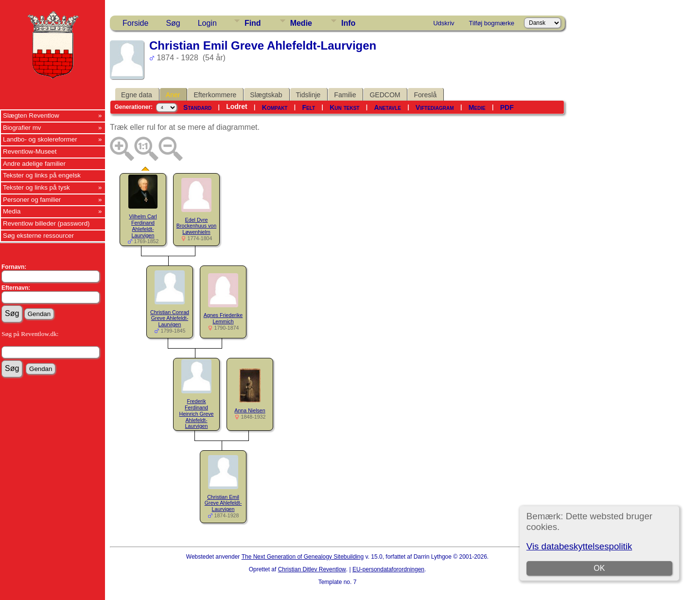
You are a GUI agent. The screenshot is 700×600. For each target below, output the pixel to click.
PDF (507, 107)
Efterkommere (215, 95)
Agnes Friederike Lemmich (223, 318)
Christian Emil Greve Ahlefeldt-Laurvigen (223, 503)
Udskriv (444, 23)
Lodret (237, 106)
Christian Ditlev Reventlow (312, 569)
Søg (173, 23)
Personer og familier (32, 200)
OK (599, 568)
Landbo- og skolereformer (40, 139)
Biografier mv (22, 128)
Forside (135, 23)
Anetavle (388, 107)
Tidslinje (308, 95)
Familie (345, 95)
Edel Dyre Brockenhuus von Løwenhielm (196, 226)
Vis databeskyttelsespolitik (579, 546)
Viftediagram (435, 107)
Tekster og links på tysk (36, 187)
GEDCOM (385, 95)
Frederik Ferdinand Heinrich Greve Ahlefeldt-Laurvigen (196, 414)
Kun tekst (344, 107)
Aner (173, 95)
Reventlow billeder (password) (46, 223)
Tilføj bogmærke (492, 23)
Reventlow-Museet (30, 151)
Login (207, 23)
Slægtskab (266, 95)
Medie (301, 23)
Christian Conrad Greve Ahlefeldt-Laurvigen (170, 318)
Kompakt (275, 107)
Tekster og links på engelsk (42, 175)
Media (12, 211)
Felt (309, 107)
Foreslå (425, 95)
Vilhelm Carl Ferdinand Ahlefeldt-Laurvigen (143, 226)
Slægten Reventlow (31, 115)
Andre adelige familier (34, 164)
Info (348, 23)
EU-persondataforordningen (388, 569)
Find (253, 23)
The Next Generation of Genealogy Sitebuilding (303, 557)
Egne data (137, 95)
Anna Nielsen (250, 410)
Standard (197, 107)
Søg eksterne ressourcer (38, 236)
